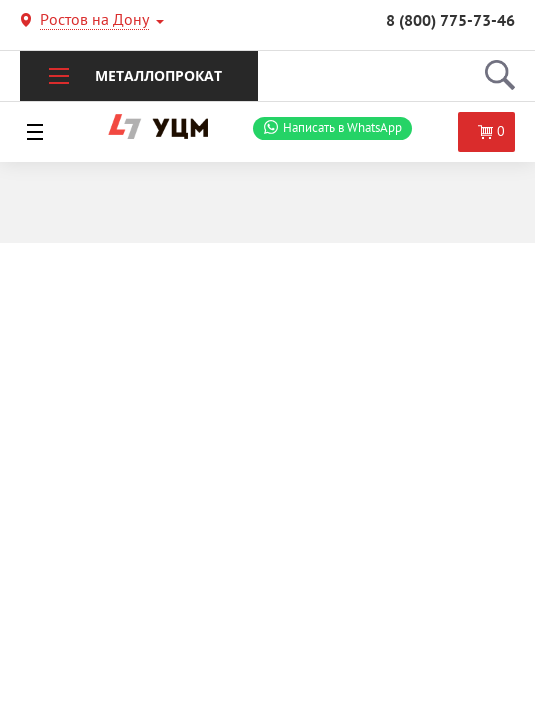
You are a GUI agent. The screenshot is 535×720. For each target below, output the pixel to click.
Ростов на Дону (94, 22)
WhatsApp (342, 128)
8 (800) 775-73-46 (450, 22)
